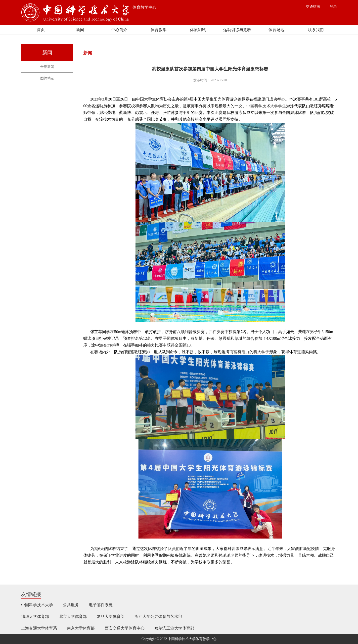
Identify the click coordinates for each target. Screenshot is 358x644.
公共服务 (71, 605)
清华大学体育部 (35, 617)
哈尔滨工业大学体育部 (174, 628)
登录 (333, 7)
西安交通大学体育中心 (125, 628)
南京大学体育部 (81, 628)
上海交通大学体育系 (39, 628)
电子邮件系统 (101, 605)
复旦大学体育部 (111, 617)
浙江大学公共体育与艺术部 (158, 617)
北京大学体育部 (73, 617)
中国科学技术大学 (37, 605)
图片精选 (47, 78)
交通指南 (313, 7)
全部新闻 (47, 67)
